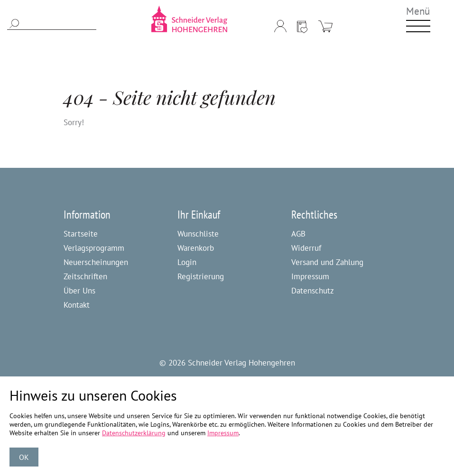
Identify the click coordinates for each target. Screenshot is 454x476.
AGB (298, 234)
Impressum (310, 276)
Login (187, 262)
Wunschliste (198, 234)
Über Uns (79, 291)
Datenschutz (313, 291)
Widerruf (306, 248)
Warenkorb (196, 248)
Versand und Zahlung (327, 262)
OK (24, 457)
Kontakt (77, 305)
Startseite (81, 234)
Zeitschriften (85, 276)
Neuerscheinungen (96, 262)
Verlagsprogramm (94, 248)
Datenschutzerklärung (134, 433)
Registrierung (201, 276)
